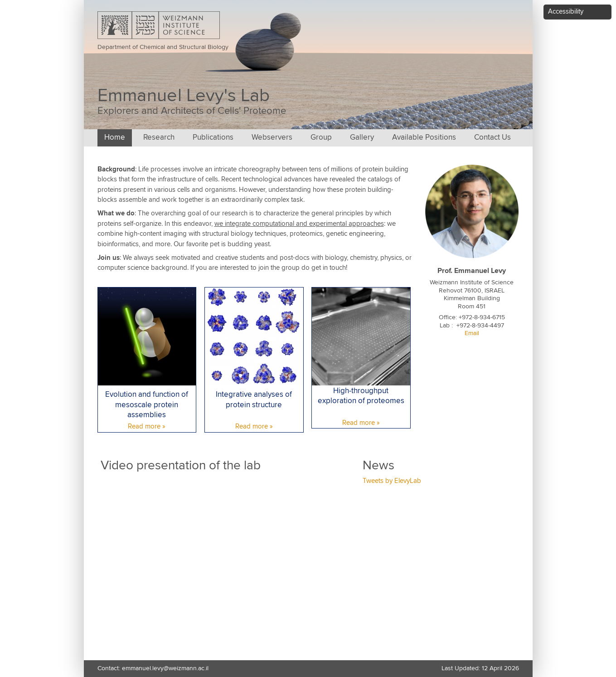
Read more (144, 426)
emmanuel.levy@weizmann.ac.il (165, 668)
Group (321, 138)
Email (472, 333)
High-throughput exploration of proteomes (361, 396)
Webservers (272, 138)
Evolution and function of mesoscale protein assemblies (147, 405)
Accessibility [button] (566, 12)
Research (159, 138)
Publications (213, 138)
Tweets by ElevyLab (392, 481)
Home (115, 138)
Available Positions (424, 138)
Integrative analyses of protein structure (254, 400)
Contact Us (492, 138)
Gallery (362, 138)
